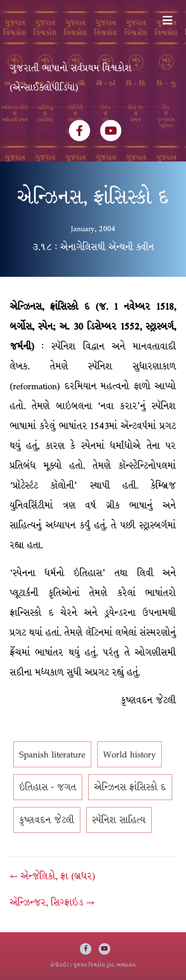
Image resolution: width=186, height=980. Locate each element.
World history (129, 754)
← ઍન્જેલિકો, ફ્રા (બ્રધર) (53, 876)
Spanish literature (52, 754)
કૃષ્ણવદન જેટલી (47, 820)
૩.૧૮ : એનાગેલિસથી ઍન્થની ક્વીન (93, 247)
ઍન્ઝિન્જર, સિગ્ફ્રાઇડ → (52, 902)
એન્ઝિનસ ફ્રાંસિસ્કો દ (130, 787)
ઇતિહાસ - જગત (48, 787)
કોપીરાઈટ (60, 965)
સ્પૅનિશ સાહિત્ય (119, 820)
